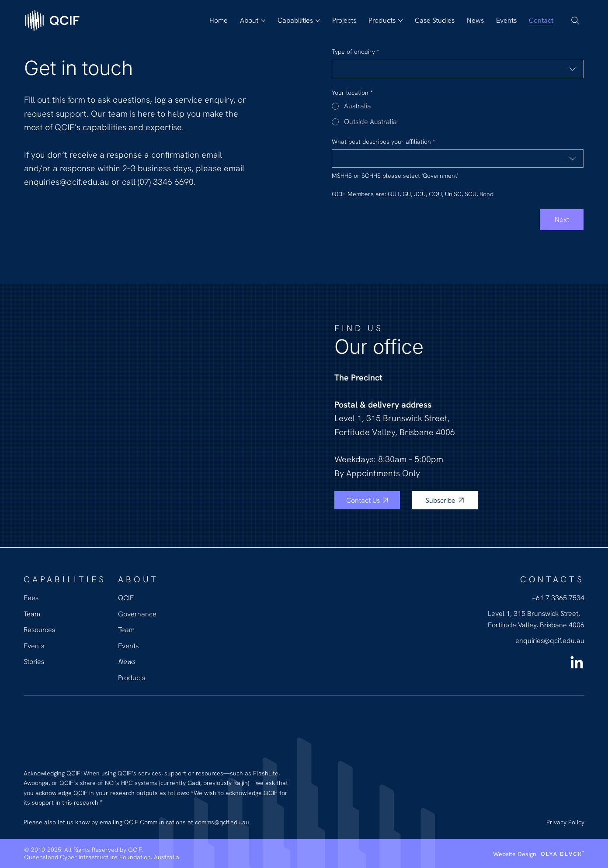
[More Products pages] (400, 21)
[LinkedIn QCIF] (577, 663)
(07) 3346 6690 (166, 182)
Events (128, 646)
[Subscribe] (445, 500)
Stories (34, 662)
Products (132, 678)
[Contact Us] (367, 500)
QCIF (126, 598)
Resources (39, 630)
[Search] (575, 21)
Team (126, 630)
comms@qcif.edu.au (222, 822)
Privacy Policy (565, 822)
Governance (137, 614)
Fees (31, 598)
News (127, 662)
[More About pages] (263, 21)
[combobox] (458, 69)
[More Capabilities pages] (318, 21)
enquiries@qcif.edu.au (68, 182)
